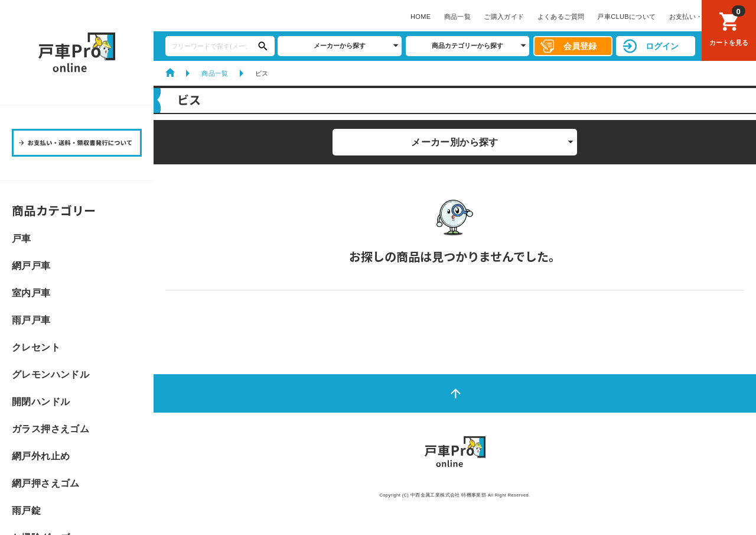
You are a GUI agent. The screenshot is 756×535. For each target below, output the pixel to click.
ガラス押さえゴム (50, 429)
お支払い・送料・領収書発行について (475, 17)
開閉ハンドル (41, 402)
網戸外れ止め (41, 456)
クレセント (36, 348)
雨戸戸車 (31, 320)
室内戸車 (31, 293)
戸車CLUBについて (375, 17)
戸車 (22, 239)
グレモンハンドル (50, 375)
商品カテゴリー (54, 210)
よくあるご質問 (310, 17)
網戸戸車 (31, 266)
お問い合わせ (619, 17)
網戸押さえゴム (46, 484)
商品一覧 (207, 17)
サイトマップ (566, 17)
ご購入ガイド (253, 17)
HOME (170, 17)
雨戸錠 (26, 511)
